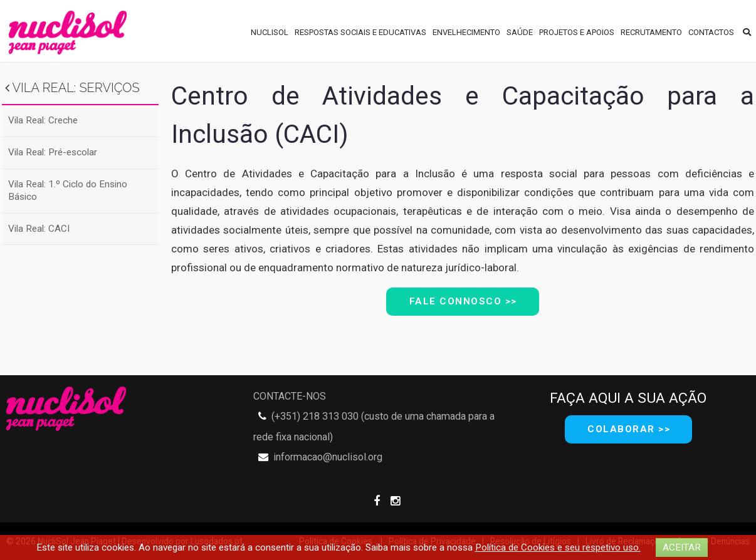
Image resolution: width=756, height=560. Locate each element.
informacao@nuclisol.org (328, 457)
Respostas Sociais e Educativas (360, 32)
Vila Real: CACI (39, 229)
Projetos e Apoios (577, 32)
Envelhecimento (466, 32)
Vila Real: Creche (43, 120)
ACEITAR (682, 547)
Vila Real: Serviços (72, 88)
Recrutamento (651, 32)
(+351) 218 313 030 (315, 416)
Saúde (520, 32)
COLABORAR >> (629, 429)
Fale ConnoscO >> (463, 301)
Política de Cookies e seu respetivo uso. (558, 547)
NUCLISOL (270, 32)
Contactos (711, 32)
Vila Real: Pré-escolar (53, 152)
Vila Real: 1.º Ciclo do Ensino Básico (68, 190)
